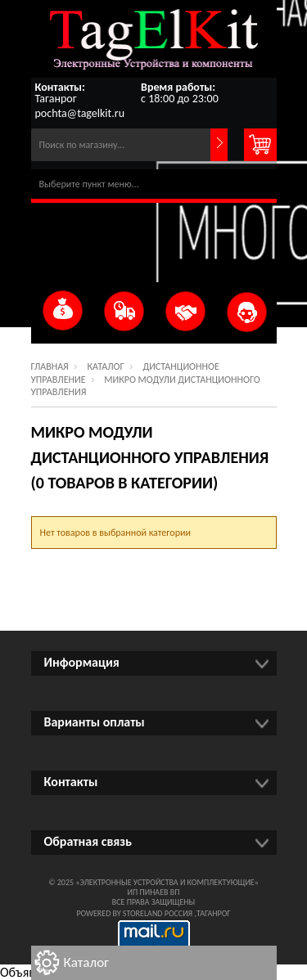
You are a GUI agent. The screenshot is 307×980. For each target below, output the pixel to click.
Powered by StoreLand (119, 913)
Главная (50, 366)
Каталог (106, 366)
